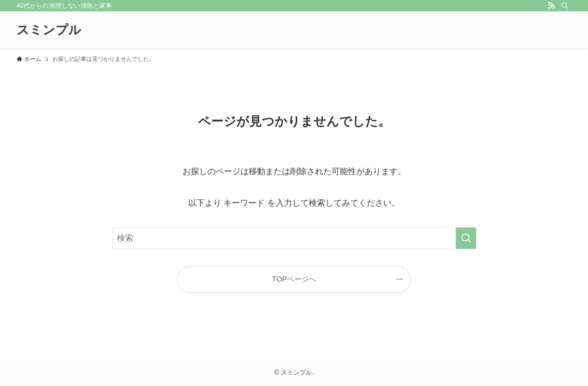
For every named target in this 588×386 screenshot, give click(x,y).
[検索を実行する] (466, 238)
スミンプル (49, 30)
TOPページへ (294, 279)
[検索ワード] (294, 238)
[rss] (551, 6)
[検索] (565, 6)
